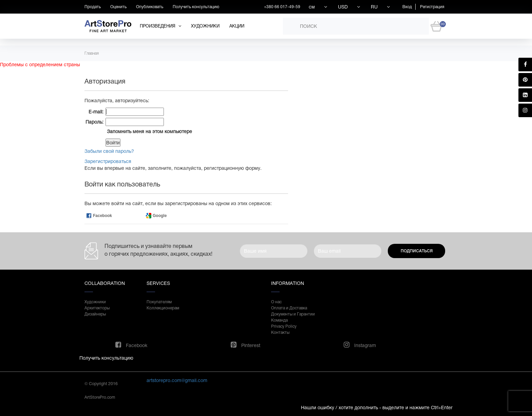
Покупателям (159, 302)
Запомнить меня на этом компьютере (149, 131)
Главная (92, 53)
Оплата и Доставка (289, 308)
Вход (407, 7)
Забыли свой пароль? (109, 151)
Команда (279, 320)
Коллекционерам (163, 308)
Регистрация (432, 7)
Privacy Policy (284, 326)
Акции (237, 26)
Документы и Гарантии (293, 314)
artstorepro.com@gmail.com (177, 380)
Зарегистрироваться (108, 161)
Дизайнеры (95, 314)
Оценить (118, 7)
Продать (93, 7)
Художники (205, 26)
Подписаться (417, 251)
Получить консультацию (196, 7)
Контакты (280, 332)
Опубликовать (150, 7)
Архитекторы (97, 308)
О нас (276, 302)
